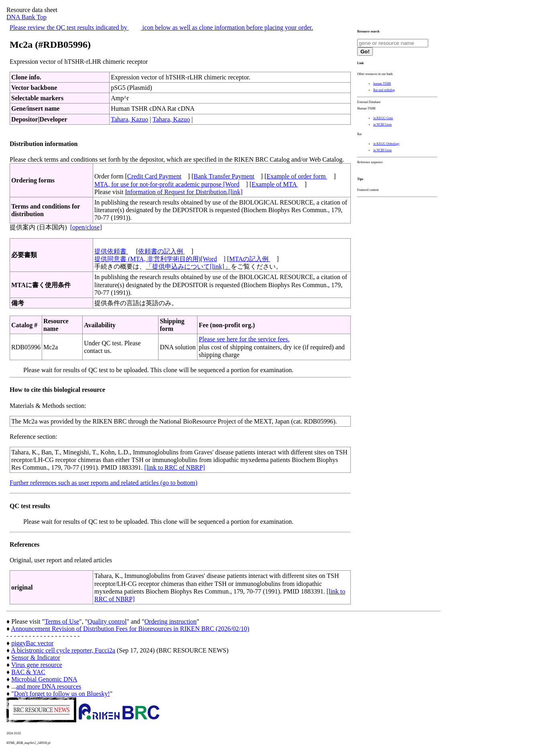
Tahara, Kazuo (129, 119)
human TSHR (382, 84)
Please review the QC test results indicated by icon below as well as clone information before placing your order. (161, 27)
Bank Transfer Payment (224, 176)
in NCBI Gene (382, 125)
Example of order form (297, 176)
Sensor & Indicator (36, 658)
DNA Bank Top (26, 17)
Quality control (107, 621)
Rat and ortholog (384, 90)
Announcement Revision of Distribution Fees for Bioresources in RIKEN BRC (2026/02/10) (130, 629)
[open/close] (86, 227)
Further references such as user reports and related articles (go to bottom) (104, 483)
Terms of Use (62, 621)
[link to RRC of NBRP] (175, 467)
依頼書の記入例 (161, 251)
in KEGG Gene (383, 118)
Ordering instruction (171, 621)
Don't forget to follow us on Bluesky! (62, 694)
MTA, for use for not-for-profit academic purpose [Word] (171, 184)
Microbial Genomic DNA (44, 679)
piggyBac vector (32, 643)
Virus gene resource (37, 665)
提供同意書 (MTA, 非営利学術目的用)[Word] (160, 259)
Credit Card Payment (154, 176)
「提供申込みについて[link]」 (188, 267)
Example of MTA (275, 184)
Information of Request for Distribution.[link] (184, 192)
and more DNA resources (49, 686)
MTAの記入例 (250, 259)
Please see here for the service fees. (244, 339)
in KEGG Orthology (386, 144)
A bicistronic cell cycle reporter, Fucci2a (63, 650)
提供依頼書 (111, 251)
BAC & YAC (28, 672)
